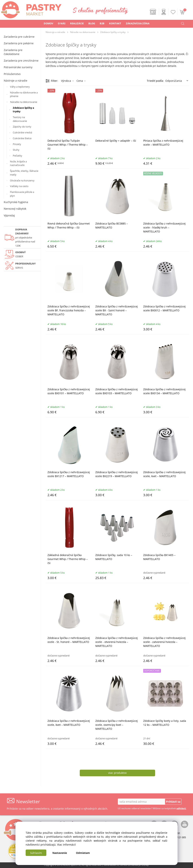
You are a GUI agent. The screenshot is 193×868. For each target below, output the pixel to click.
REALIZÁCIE (77, 23)
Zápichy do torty (22, 127)
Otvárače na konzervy (22, 180)
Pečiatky (18, 156)
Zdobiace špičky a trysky (23, 110)
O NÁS (62, 23)
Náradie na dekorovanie (24, 102)
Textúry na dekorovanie (20, 119)
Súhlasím (36, 853)
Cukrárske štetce (22, 138)
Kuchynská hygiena (16, 202)
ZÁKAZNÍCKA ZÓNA (138, 23)
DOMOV (48, 23)
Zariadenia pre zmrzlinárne (21, 61)
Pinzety (17, 144)
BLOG (92, 23)
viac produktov (117, 773)
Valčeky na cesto (19, 186)
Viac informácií (66, 845)
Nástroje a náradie (16, 81)
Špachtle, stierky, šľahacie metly (24, 173)
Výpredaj (9, 215)
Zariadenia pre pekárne (19, 43)
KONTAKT (115, 23)
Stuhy (16, 150)
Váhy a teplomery (20, 87)
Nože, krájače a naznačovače (18, 163)
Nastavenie (60, 853)
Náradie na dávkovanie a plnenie (24, 94)
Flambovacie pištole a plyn (22, 194)
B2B (102, 23)
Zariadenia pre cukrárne (19, 37)
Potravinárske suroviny (18, 67)
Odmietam (83, 853)
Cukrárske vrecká (22, 132)
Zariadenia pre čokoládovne (13, 52)
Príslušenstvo (12, 74)
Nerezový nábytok (15, 209)
